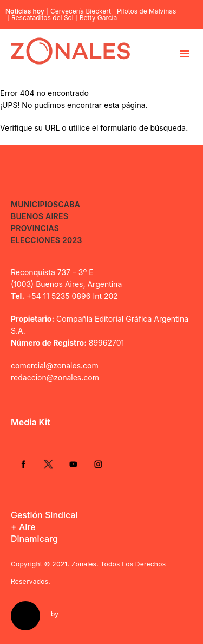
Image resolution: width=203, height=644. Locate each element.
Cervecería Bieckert (81, 11)
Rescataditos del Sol (42, 18)
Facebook (23, 464)
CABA (69, 204)
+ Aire (23, 527)
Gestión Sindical (44, 515)
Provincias (35, 228)
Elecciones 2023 (47, 240)
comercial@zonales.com (55, 365)
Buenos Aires (40, 216)
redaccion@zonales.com (55, 377)
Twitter (48, 464)
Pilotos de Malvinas (146, 11)
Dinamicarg (34, 539)
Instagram (98, 464)
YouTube (73, 464)
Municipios (34, 204)
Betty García (99, 18)
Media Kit (31, 422)
